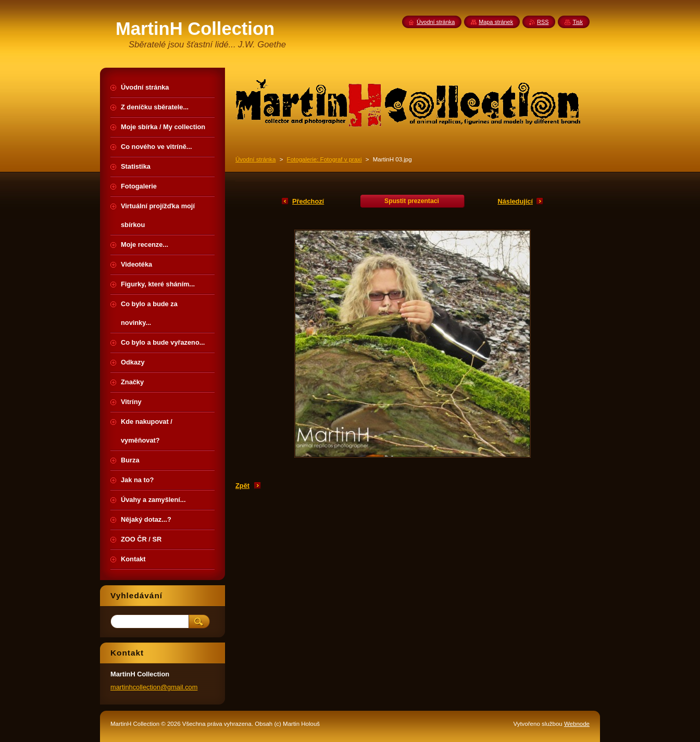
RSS (543, 22)
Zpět (242, 486)
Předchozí (308, 201)
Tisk (578, 22)
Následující (515, 201)
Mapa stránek (496, 22)
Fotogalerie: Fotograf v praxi (324, 159)
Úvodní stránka (255, 159)
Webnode (577, 724)
